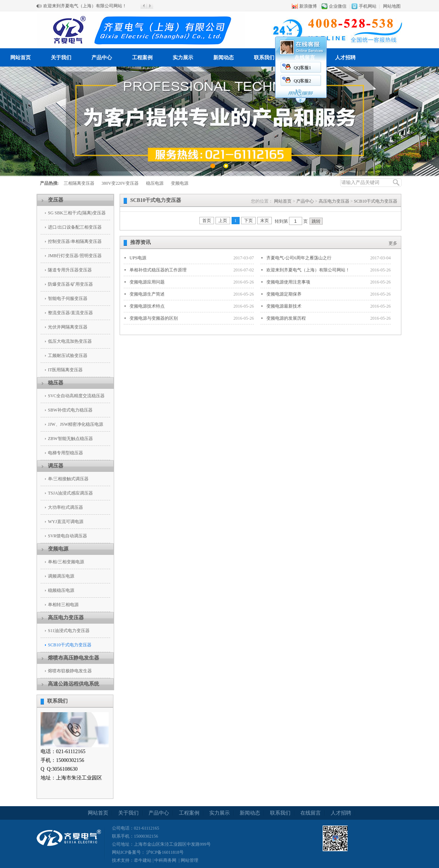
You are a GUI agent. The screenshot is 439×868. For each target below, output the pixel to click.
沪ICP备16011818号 (164, 852)
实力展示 (183, 58)
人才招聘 (345, 58)
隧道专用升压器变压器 (70, 270)
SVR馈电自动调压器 (67, 536)
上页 (223, 221)
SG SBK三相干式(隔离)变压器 (77, 213)
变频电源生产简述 (147, 294)
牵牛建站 (143, 860)
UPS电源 (138, 258)
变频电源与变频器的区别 (154, 318)
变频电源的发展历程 (286, 318)
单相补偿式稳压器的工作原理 (158, 270)
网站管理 (190, 860)
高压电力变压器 (66, 618)
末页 (264, 221)
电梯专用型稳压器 (65, 453)
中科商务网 (165, 860)
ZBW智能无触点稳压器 (70, 439)
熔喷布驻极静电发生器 (70, 671)
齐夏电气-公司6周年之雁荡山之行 (299, 258)
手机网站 (368, 6)
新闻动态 (224, 58)
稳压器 (56, 383)
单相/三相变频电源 (66, 562)
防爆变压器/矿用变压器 (70, 284)
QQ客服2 (302, 81)
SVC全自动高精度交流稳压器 (76, 396)
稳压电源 (155, 183)
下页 (248, 221)
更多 (393, 243)
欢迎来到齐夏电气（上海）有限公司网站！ (85, 6)
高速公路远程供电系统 (74, 684)
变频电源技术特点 (147, 306)
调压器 (56, 466)
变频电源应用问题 (147, 282)
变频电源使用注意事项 (288, 282)
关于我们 (61, 58)
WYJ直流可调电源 (66, 522)
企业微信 (338, 6)
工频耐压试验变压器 (68, 356)
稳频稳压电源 (61, 590)
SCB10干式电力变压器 (70, 645)
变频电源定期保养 (284, 294)
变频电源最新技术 (284, 306)
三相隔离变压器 (79, 183)
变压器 (56, 200)
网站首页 (20, 58)
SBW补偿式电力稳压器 (70, 410)
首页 (207, 221)
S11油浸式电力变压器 (69, 631)
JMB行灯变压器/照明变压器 (75, 256)
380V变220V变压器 (120, 183)
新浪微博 (308, 6)
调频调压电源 (61, 576)
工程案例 (142, 58)
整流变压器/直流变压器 (70, 313)
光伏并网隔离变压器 (68, 327)
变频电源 (180, 183)
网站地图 (392, 6)
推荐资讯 (140, 242)
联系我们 (264, 58)
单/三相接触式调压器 (68, 479)
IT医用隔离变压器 (65, 370)
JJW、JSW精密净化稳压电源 (76, 424)
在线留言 (305, 58)
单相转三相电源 (63, 605)
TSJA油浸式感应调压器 (70, 493)
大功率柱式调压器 (65, 507)
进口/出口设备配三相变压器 (75, 227)
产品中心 (102, 58)
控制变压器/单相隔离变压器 (75, 241)
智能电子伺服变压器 (68, 298)
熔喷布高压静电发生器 (74, 658)
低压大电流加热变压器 (70, 341)
